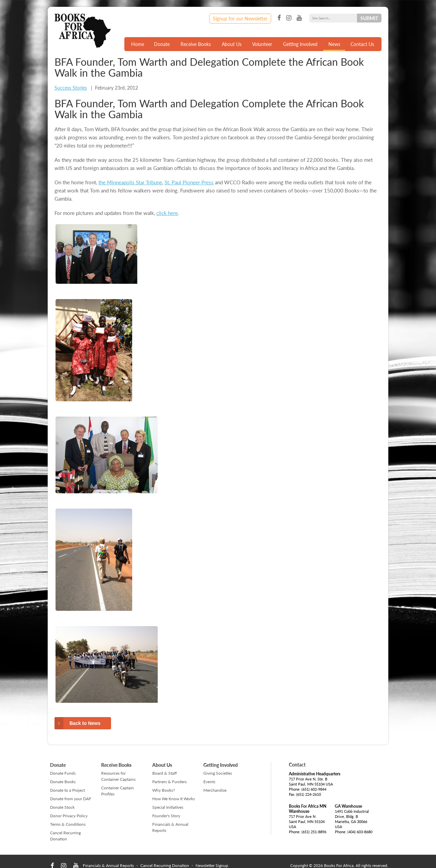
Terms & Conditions (68, 824)
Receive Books (196, 44)
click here (167, 213)
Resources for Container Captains (118, 776)
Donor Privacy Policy (69, 816)
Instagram (289, 18)
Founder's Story (166, 816)
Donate (162, 44)
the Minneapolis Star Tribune (130, 182)
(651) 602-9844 (314, 789)
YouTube (299, 18)
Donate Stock (62, 807)
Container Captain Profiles (118, 791)
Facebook (279, 18)
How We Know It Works (174, 799)
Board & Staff (165, 773)
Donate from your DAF (71, 799)
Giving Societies (218, 773)
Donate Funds (63, 773)
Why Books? (163, 790)
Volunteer (262, 44)
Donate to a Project (67, 790)
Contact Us (362, 44)
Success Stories (71, 88)
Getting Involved (300, 44)
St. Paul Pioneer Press (189, 182)
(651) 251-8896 (314, 832)
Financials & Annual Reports (170, 827)
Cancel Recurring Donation (65, 836)
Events (209, 782)
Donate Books (63, 782)
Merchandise (215, 790)
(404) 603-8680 (360, 832)
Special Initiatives (168, 807)
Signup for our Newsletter (240, 18)
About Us (232, 44)
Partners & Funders (169, 782)
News (334, 44)
